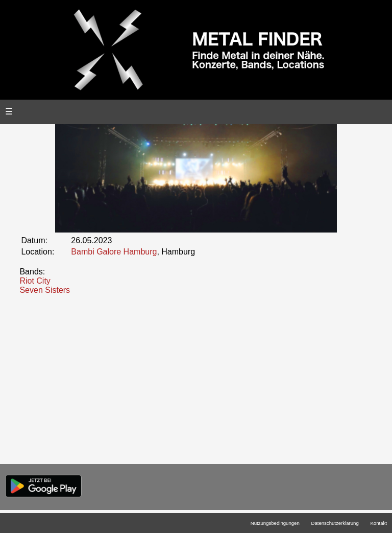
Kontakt (378, 523)
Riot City (35, 281)
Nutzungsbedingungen (275, 523)
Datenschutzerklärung (335, 523)
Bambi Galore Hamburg (114, 252)
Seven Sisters (45, 290)
